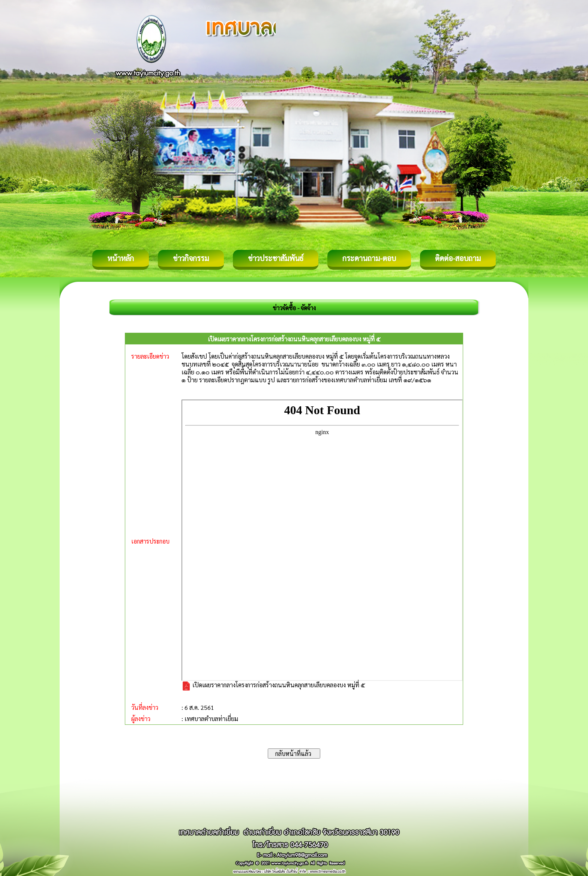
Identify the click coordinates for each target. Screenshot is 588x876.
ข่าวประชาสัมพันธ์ (276, 258)
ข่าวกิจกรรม (191, 258)
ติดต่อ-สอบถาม (458, 258)
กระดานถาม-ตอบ (369, 258)
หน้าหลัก (121, 258)
